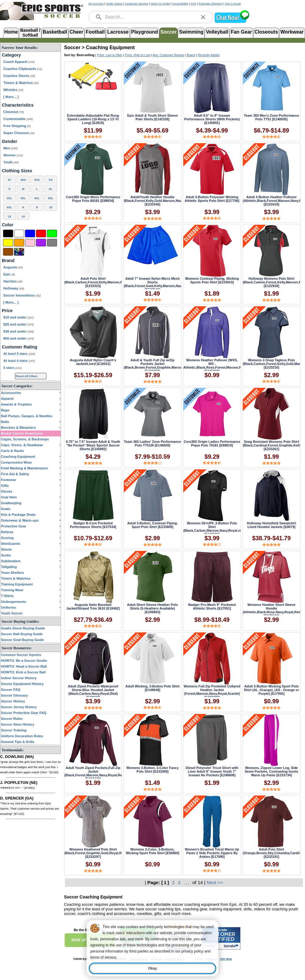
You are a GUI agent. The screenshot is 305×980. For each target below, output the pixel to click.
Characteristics (18, 105)
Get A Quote (233, 4)
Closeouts (266, 32)
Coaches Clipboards (23, 69)
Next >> (215, 882)
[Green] (52, 233)
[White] (19, 233)
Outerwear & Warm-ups (20, 520)
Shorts (6, 549)
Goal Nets (9, 497)
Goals (6, 509)
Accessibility (180, 4)
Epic (9, 274)
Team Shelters (13, 573)
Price (7, 311)
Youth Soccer (12, 613)
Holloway (14, 288)
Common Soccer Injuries (21, 655)
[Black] (8, 233)
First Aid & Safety (15, 474)
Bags (5, 410)
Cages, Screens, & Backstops (25, 439)
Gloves (7, 491)
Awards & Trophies (16, 404)
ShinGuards (11, 544)
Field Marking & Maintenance (24, 468)
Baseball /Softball (30, 32)
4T (9, 180)
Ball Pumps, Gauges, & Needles (27, 416)
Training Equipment (17, 584)
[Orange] (19, 243)
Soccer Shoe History (18, 724)
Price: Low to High (110, 55)
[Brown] (8, 252)
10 (51, 207)
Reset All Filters (27, 376)
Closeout (14, 112)
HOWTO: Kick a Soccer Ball (23, 672)
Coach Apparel (19, 62)
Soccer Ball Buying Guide (22, 634)
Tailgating (9, 567)
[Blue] (30, 233)
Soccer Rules (12, 719)
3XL (23, 198)
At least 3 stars (19, 354)
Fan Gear (241, 32)
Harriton (13, 281)
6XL (9, 207)
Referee (7, 532)
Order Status (114, 4)
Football (95, 32)
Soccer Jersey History (19, 707)
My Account (96, 4)
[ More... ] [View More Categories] (11, 97)
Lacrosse (118, 32)
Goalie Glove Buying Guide (23, 628)
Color (8, 225)
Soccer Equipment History (22, 684)
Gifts (5, 486)
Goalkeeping (11, 503)
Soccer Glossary (14, 695)
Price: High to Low (137, 55)
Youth (11, 162)
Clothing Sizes (17, 171)
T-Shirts (7, 596)
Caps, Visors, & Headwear (22, 445)
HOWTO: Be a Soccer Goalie (24, 661)
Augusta (13, 267)
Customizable (18, 119)
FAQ (194, 4)
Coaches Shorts (19, 76)
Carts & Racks (13, 451)
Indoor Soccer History (19, 678)
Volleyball (217, 32)
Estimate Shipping (211, 4)
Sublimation (11, 561)
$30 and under (19, 331)
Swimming (191, 32)
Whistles (13, 90)
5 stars (13, 368)
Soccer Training (14, 730)
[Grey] (52, 243)
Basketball (55, 32)
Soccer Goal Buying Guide (22, 640)
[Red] (41, 233)
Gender (9, 141)
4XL (37, 198)
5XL (51, 198)
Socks (6, 555)
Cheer (76, 32)
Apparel (7, 399)
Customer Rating (20, 347)
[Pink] (30, 243)
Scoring (7, 538)
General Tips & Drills (18, 742)
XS (51, 180)
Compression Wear (16, 462)
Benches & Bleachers (18, 428)
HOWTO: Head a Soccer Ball (24, 666)
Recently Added (209, 55)
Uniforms (8, 607)
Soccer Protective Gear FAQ (24, 713)
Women (13, 155)
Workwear (292, 32)
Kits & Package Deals (18, 515)
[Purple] (41, 243)
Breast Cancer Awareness (22, 433)
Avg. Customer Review (168, 55)
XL (51, 189)
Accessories (11, 393)
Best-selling (86, 55)
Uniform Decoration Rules (22, 736)
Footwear (9, 480)
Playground (145, 32)
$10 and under (19, 317)
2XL (9, 198)
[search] (99, 17)
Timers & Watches (21, 83)
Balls (5, 422)
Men (10, 148)
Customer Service (137, 4)
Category (11, 55)
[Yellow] (8, 243)
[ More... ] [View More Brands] (11, 302)
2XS (37, 180)
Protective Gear (14, 526)
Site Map (226, 959)
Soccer (169, 32)
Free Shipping (17, 126)
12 (10, 216)
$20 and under (19, 324)
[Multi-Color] (19, 252)
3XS (23, 180)
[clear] (203, 17)
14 (23, 216)
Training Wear (12, 590)
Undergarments (14, 602)
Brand (8, 260)
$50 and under (19, 338)
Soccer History (13, 701)
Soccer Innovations (22, 295)
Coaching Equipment (18, 457)
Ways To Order (160, 4)
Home (11, 32)
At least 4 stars (19, 361)
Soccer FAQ (11, 690)
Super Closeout (19, 133)
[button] (232, 22)
